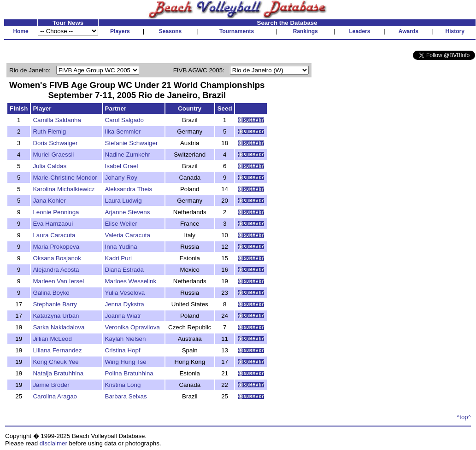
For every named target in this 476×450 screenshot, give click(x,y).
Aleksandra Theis (129, 189)
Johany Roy (121, 178)
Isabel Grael (122, 166)
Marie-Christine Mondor (65, 178)
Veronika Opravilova (132, 327)
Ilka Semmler (123, 131)
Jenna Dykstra (125, 304)
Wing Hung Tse (126, 362)
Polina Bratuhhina (129, 373)
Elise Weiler (121, 224)
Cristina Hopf (123, 350)
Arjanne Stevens (128, 212)
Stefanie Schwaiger (132, 143)
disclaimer (53, 443)
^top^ (464, 417)
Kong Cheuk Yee (56, 362)
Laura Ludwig (123, 201)
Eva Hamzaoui (53, 224)
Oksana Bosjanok (57, 258)
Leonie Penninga (56, 212)
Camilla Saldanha (57, 120)
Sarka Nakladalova (59, 327)
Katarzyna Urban (56, 316)
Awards (408, 31)
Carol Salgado (124, 120)
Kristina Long (123, 385)
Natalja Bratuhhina (58, 373)
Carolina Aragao (55, 396)
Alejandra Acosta (56, 270)
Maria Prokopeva (56, 247)
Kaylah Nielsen (126, 339)
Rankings (306, 31)
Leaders (359, 31)
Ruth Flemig (49, 131)
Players (120, 31)
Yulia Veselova (125, 293)
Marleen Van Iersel (58, 281)
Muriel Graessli (53, 155)
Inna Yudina (121, 247)
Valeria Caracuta (128, 235)
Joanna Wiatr (123, 316)
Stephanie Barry (55, 304)
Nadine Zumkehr (128, 155)
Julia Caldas (50, 166)
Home (21, 31)
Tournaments (237, 31)
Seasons (170, 31)
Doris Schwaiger (55, 143)
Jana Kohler (49, 201)
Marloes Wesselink (131, 281)
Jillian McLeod (52, 339)
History (455, 31)
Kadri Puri (119, 258)
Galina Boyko (51, 293)
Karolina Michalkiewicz (64, 189)
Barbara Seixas (126, 396)
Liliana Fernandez (57, 350)
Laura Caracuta (54, 235)
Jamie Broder (51, 385)
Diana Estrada (124, 270)
